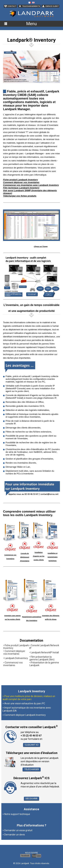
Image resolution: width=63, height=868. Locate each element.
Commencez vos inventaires (13, 664)
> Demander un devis (14, 835)
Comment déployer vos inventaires (14, 652)
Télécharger (32, 769)
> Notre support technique (16, 814)
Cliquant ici (32, 745)
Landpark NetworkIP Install (45, 652)
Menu (32, 24)
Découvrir (32, 799)
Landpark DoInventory (16, 658)
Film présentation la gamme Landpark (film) (42, 658)
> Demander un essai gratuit (17, 830)
